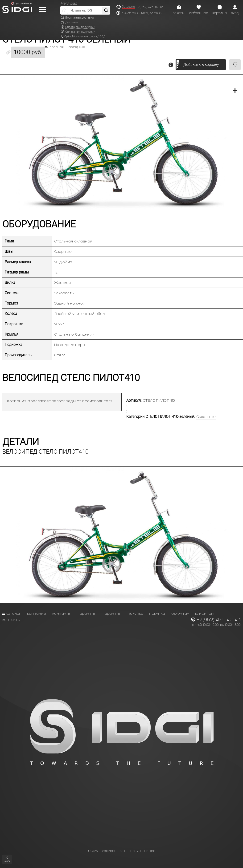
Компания (37, 613)
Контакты (12, 620)
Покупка (135, 613)
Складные (77, 47)
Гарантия (87, 613)
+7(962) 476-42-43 (150, 7)
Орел (74, 3)
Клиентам (180, 613)
